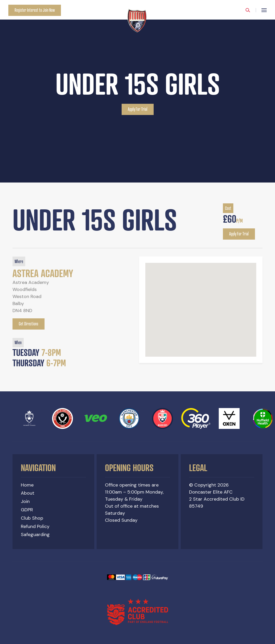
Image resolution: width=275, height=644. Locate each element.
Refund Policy (35, 526)
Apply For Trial (138, 109)
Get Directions (29, 324)
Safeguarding (35, 535)
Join (25, 502)
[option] (137, 91)
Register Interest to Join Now (35, 10)
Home (27, 485)
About (28, 493)
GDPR (27, 510)
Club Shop (32, 518)
